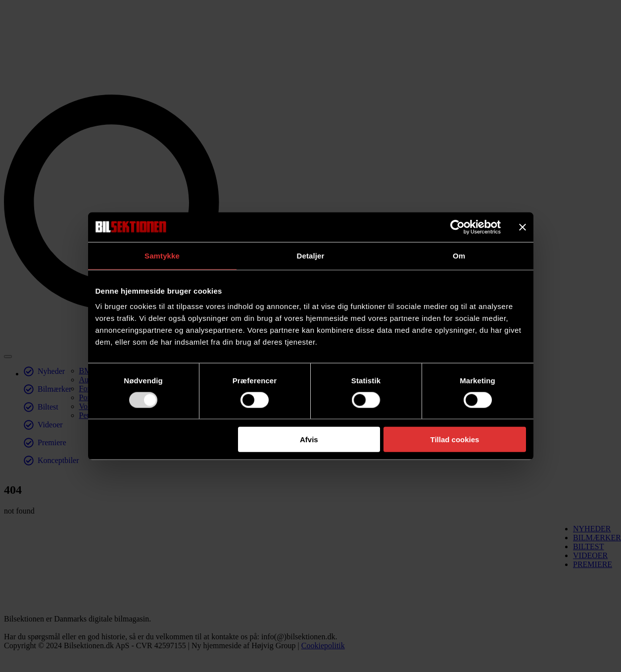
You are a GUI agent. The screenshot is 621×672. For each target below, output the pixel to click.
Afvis (309, 439)
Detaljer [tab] (311, 255)
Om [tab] (459, 255)
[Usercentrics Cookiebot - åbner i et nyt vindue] (457, 227)
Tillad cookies (454, 439)
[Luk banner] (523, 227)
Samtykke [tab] (162, 255)
